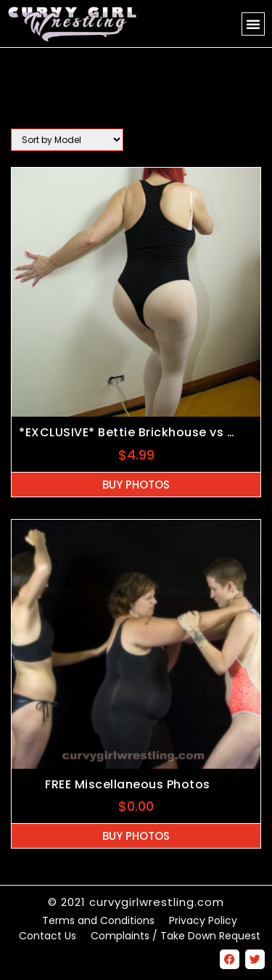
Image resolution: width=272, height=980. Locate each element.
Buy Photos (136, 485)
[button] (253, 24)
